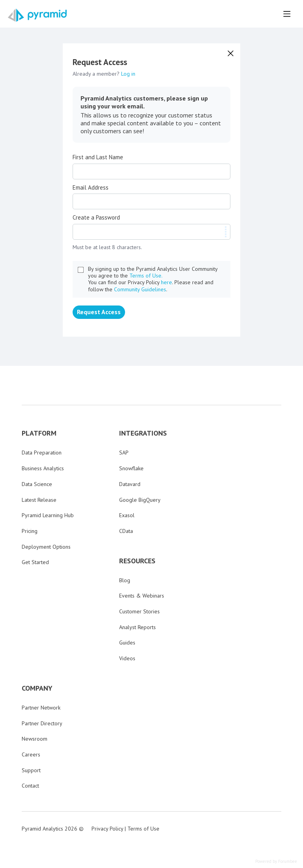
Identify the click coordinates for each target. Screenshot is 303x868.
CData (126, 531)
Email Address (91, 188)
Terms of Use (143, 829)
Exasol (127, 515)
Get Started (35, 562)
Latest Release (39, 500)
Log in (128, 74)
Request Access (99, 312)
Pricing (30, 531)
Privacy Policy (107, 829)
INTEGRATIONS (143, 433)
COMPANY (37, 688)
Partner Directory (42, 723)
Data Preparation (42, 453)
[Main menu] (287, 14)
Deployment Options (46, 547)
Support (31, 770)
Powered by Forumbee (276, 861)
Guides (127, 643)
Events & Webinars (142, 596)
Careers (31, 754)
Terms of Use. (146, 276)
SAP (124, 453)
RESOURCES (137, 561)
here (166, 282)
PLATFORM (39, 433)
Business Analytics (43, 468)
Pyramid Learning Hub (48, 515)
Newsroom (35, 739)
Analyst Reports (137, 627)
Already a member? (104, 74)
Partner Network (41, 708)
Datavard (130, 484)
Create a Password (96, 218)
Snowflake (131, 468)
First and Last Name (98, 157)
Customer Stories (139, 611)
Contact (30, 786)
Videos (127, 658)
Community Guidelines (140, 289)
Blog (125, 580)
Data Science (37, 484)
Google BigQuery (140, 500)
